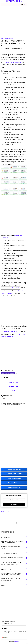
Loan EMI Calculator (14, 487)
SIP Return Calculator (14, 483)
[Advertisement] (14, 22)
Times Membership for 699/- (10, 288)
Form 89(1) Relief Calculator (14, 474)
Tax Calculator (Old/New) (14, 469)
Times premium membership (13, 62)
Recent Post (5, 511)
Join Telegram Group (20, 631)
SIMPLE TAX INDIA (14, 1)
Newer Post (14, 382)
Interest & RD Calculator (14, 478)
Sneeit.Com (17, 641)
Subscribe (14, 504)
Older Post (14, 386)
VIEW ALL (25, 511)
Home (2, 38)
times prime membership (9, 38)
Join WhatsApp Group (8, 632)
